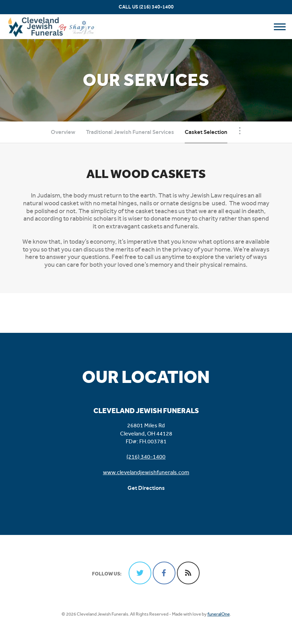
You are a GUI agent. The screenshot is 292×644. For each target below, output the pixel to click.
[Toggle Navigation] (240, 131)
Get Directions (146, 488)
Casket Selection (206, 132)
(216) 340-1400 (156, 7)
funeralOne (219, 614)
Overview (63, 132)
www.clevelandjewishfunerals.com (146, 472)
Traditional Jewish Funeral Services (130, 132)
